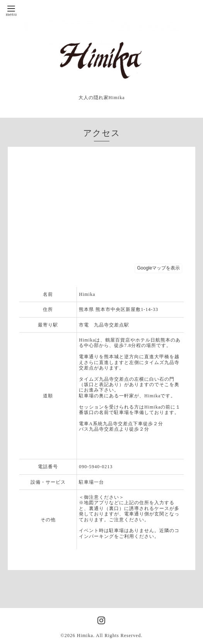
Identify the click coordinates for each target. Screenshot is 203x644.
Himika (85, 635)
